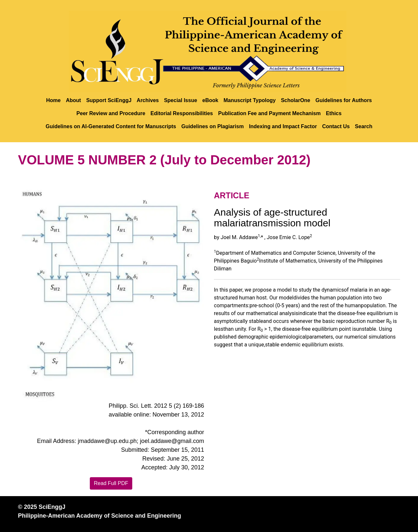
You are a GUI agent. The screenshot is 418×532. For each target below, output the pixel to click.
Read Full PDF (111, 483)
